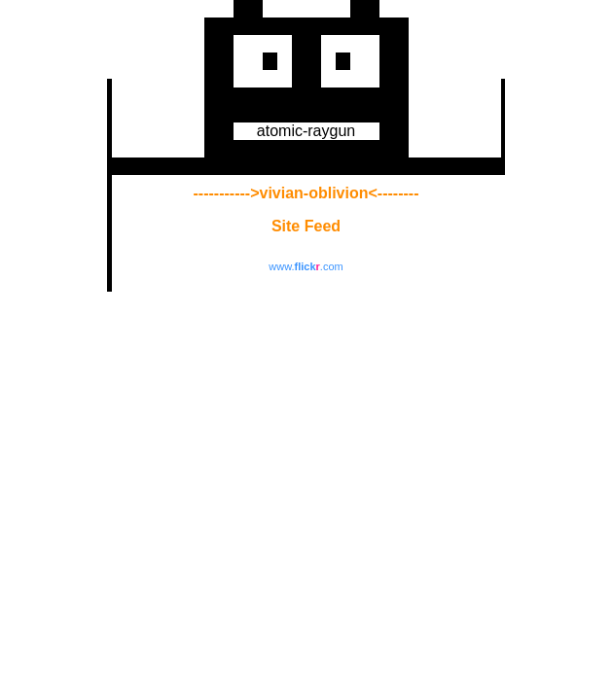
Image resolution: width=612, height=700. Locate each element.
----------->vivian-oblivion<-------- (306, 193)
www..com (306, 266)
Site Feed (306, 226)
